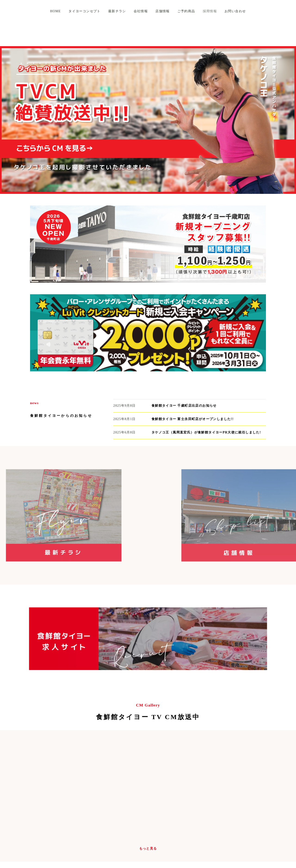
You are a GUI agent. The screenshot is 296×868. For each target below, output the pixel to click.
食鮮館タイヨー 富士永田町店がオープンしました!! (193, 419)
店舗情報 (163, 11)
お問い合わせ (235, 11)
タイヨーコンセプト (85, 11)
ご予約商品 (186, 11)
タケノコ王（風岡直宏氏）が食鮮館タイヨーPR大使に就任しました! (206, 432)
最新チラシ (117, 11)
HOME (55, 11)
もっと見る (148, 848)
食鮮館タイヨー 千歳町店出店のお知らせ (184, 406)
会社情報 (141, 11)
